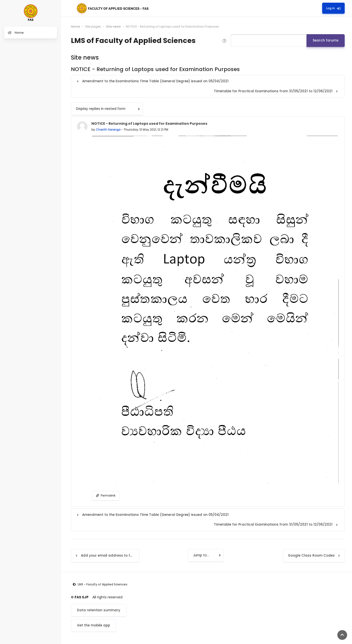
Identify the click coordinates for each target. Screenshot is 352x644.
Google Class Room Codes (311, 556)
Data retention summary (99, 610)
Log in (333, 8)
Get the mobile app (93, 625)
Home (75, 26)
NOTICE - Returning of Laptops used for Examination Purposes (172, 26)
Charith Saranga (108, 130)
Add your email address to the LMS (110, 556)
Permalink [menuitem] (106, 495)
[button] (224, 41)
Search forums (326, 40)
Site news (113, 26)
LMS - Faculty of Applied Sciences (103, 584)
